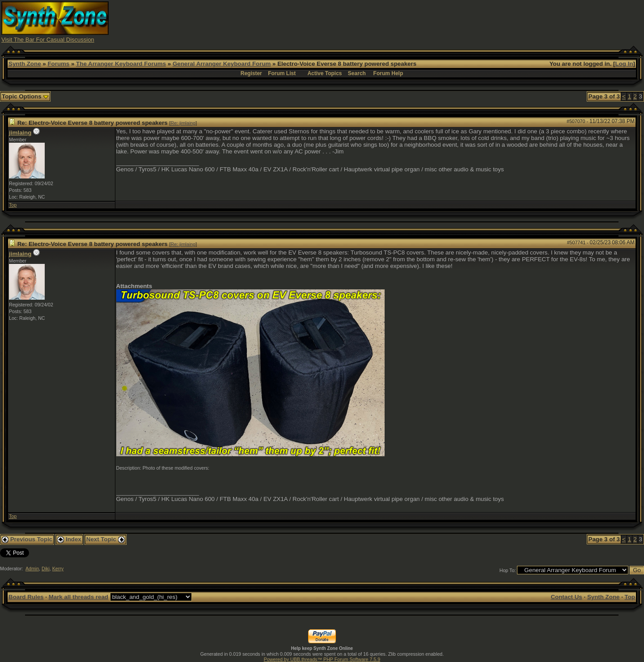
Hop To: (508, 570)
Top (13, 205)
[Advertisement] (480, 21)
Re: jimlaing (183, 123)
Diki (46, 569)
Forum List (282, 73)
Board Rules (26, 597)
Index (69, 539)
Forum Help (388, 73)
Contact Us (566, 597)
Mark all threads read (78, 597)
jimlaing (20, 133)
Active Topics (324, 73)
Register (251, 73)
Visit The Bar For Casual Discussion (48, 40)
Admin (32, 569)
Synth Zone (25, 64)
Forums (58, 64)
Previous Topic (27, 539)
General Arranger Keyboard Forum (222, 64)
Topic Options (25, 96)
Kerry (58, 569)
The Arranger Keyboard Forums (121, 64)
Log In (624, 64)
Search (357, 73)
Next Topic (106, 539)
